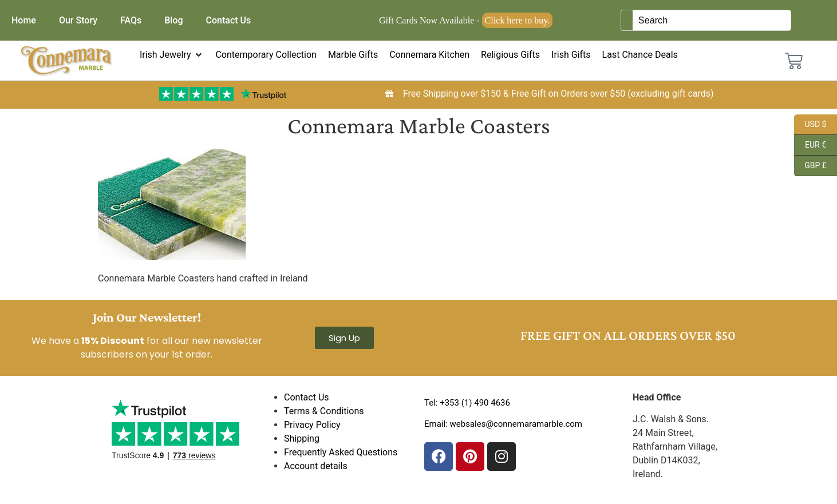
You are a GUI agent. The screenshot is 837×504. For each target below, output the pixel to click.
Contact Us (229, 20)
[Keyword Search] (712, 20)
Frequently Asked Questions (341, 452)
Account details (316, 466)
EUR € (810, 145)
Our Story (78, 20)
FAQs (131, 20)
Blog (173, 20)
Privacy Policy (312, 425)
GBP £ (810, 166)
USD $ (810, 125)
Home (24, 20)
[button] (172, 55)
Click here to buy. (518, 20)
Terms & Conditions (324, 411)
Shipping (302, 438)
